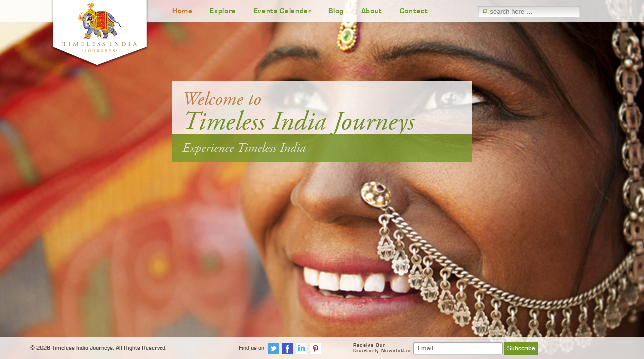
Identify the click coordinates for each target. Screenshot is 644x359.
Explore (223, 11)
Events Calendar (283, 11)
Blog (336, 11)
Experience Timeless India (244, 148)
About (372, 11)
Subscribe (521, 348)
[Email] (458, 348)
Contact (414, 11)
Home (183, 11)
